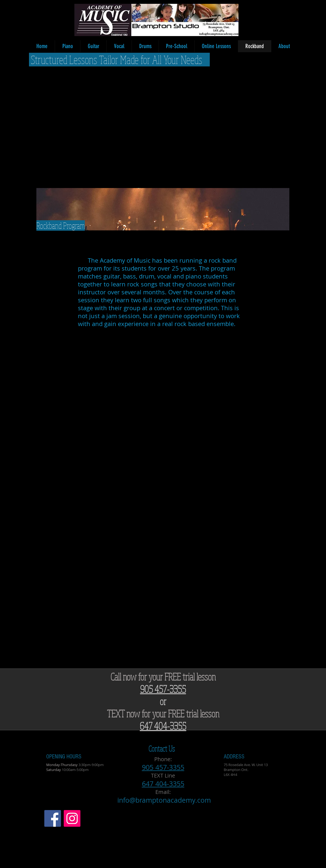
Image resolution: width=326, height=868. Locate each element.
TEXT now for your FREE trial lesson (163, 713)
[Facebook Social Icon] (53, 818)
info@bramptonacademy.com (164, 800)
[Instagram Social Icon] (72, 818)
